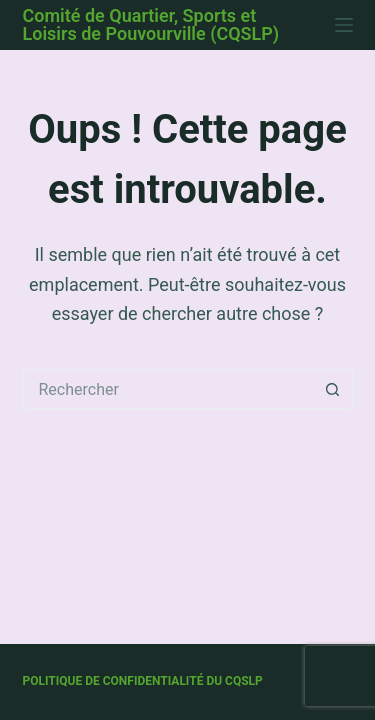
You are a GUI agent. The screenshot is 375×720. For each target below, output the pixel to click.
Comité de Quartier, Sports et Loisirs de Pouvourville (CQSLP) (151, 24)
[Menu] (344, 25)
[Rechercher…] (168, 389)
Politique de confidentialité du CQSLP (143, 681)
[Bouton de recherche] (333, 389)
